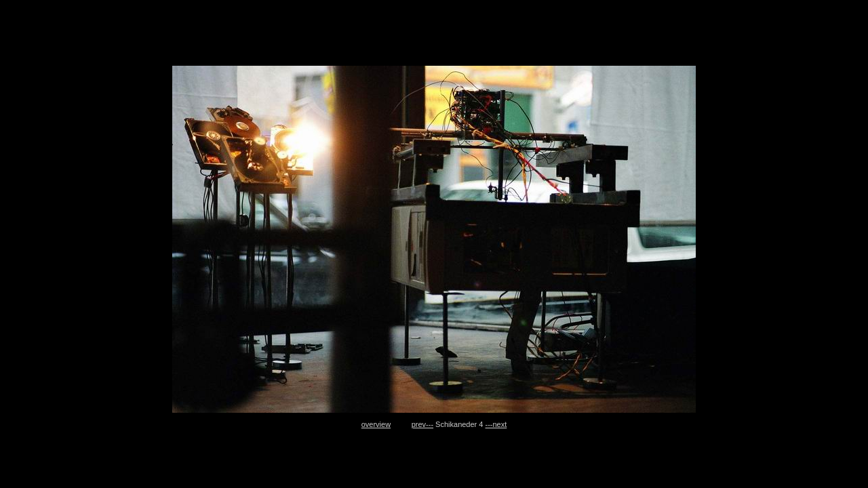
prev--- (422, 424)
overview (376, 424)
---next (496, 424)
